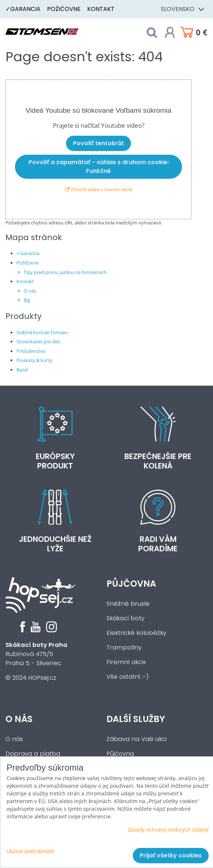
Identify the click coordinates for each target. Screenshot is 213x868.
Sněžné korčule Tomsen (42, 332)
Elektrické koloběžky (136, 633)
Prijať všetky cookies (171, 855)
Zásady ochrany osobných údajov (168, 830)
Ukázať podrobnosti (30, 851)
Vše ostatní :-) (128, 677)
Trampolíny (124, 647)
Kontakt (101, 9)
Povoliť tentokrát (98, 143)
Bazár (22, 370)
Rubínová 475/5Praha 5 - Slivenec (36, 654)
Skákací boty (125, 618)
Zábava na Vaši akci (137, 739)
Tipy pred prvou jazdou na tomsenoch (65, 272)
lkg (27, 300)
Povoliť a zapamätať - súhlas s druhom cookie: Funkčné (99, 167)
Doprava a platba (33, 754)
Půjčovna (131, 584)
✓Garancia (23, 9)
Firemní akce (126, 662)
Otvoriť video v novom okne (98, 189)
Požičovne (64, 9)
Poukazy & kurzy (34, 360)
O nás (30, 291)
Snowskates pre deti (38, 342)
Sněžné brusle (128, 604)
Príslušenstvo (31, 351)
